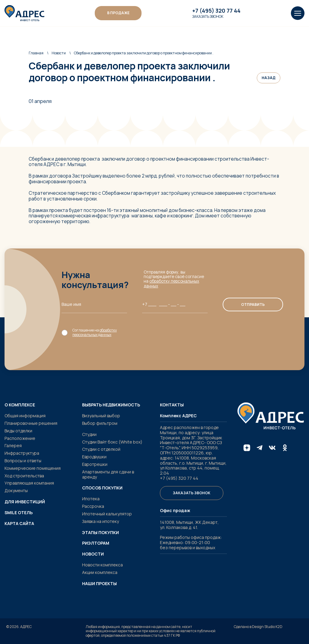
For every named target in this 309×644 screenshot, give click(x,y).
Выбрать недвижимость (111, 405)
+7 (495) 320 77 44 (216, 11)
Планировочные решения (31, 423)
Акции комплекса (100, 572)
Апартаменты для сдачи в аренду (108, 474)
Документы (16, 490)
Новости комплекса (102, 565)
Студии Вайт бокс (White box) (112, 442)
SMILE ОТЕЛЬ (19, 513)
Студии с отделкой (101, 449)
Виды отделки (18, 431)
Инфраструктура (22, 453)
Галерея (13, 445)
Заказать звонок (208, 17)
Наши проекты (99, 584)
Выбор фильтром (100, 423)
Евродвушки (94, 457)
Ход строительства (24, 476)
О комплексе (20, 405)
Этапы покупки (100, 533)
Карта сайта (19, 524)
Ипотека (91, 499)
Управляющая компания (29, 483)
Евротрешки (95, 464)
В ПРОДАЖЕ (118, 13)
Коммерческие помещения (33, 468)
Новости (59, 53)
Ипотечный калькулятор (107, 514)
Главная (36, 53)
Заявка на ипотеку (100, 521)
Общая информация (25, 416)
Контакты (172, 405)
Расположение (20, 438)
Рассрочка (93, 506)
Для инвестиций (25, 502)
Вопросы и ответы (23, 461)
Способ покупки (102, 488)
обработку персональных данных (171, 283)
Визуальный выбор (101, 416)
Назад (269, 78)
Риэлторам (96, 543)
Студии (89, 434)
